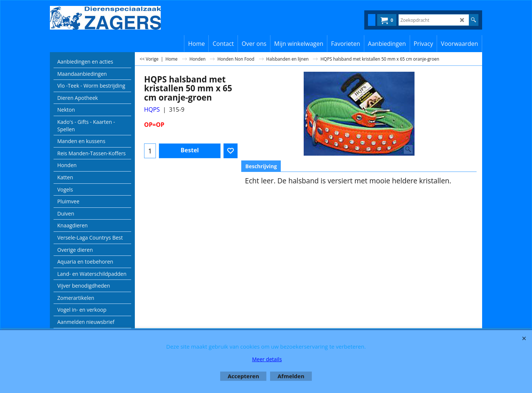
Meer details (267, 359)
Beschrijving (261, 166)
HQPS (152, 109)
